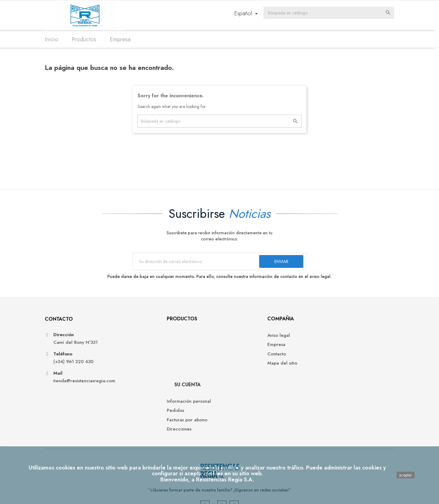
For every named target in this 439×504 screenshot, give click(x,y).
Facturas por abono (331, 357)
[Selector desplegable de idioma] (259, 14)
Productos (89, 39)
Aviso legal (235, 339)
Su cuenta (332, 322)
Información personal (333, 339)
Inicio (57, 39)
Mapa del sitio (239, 367)
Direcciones (323, 367)
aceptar (406, 475)
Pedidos (320, 348)
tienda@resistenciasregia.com (90, 385)
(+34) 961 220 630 (79, 366)
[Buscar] (332, 13)
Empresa (126, 39)
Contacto (233, 357)
